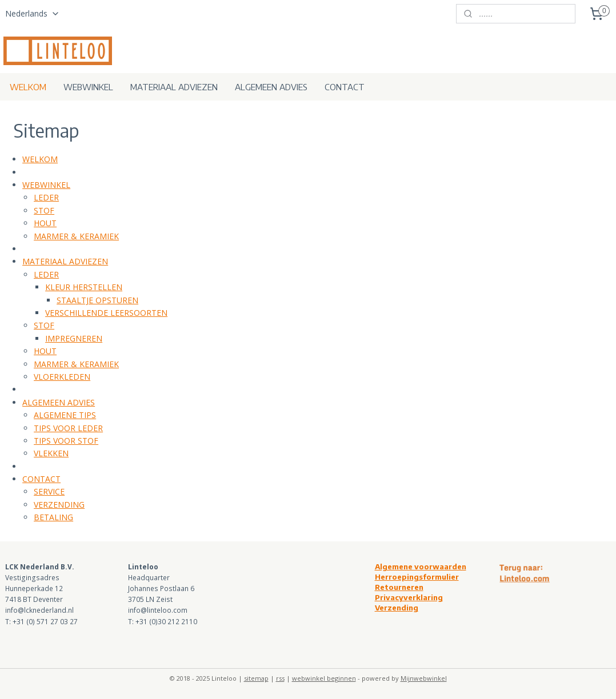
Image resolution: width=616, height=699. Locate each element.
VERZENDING (59, 505)
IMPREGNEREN (74, 338)
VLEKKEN (51, 453)
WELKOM (28, 87)
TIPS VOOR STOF (66, 441)
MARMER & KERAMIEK (76, 236)
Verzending (397, 608)
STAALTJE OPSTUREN (97, 300)
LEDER (46, 197)
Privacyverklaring (409, 597)
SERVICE (49, 491)
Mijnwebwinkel (424, 678)
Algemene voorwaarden (421, 567)
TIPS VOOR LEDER (68, 427)
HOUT (45, 223)
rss (280, 678)
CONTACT (345, 87)
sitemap (256, 678)
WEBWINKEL (88, 87)
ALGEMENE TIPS (65, 415)
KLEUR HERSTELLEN (84, 287)
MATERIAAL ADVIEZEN (174, 87)
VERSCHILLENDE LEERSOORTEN (106, 313)
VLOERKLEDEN (62, 377)
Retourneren (399, 587)
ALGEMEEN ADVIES (271, 87)
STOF (44, 210)
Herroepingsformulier (417, 577)
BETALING (53, 517)
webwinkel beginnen (324, 678)
